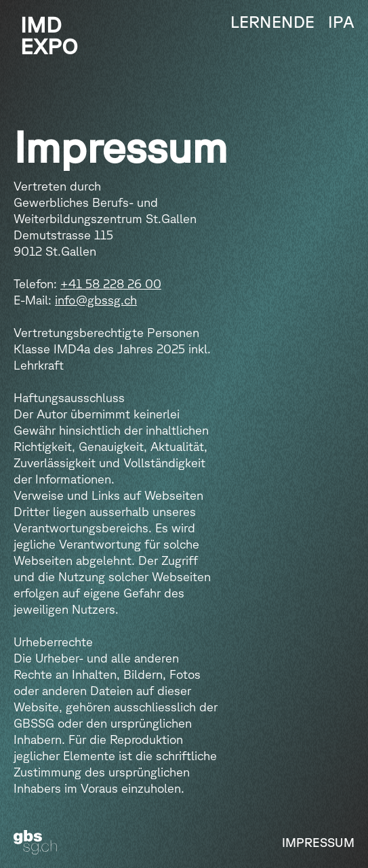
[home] (46, 35)
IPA (341, 22)
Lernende (272, 22)
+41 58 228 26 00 (111, 283)
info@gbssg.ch (96, 300)
